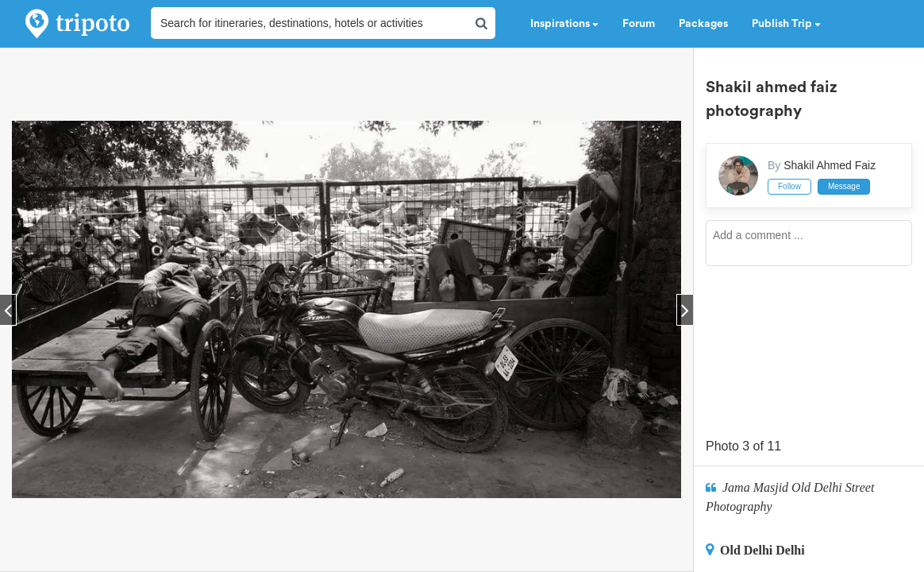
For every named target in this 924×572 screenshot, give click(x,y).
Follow (789, 186)
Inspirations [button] (564, 24)
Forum (639, 24)
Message (844, 186)
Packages (703, 24)
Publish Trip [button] (786, 24)
